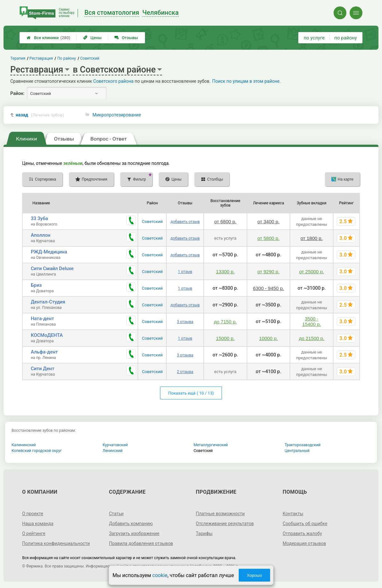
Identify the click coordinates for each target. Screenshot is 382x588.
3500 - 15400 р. (311, 321)
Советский (152, 222)
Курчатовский (115, 445)
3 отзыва (185, 322)
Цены (92, 38)
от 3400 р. (268, 222)
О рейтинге (34, 533)
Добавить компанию (131, 524)
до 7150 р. (225, 322)
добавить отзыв (185, 222)
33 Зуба (39, 218)
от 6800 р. (225, 222)
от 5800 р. (268, 238)
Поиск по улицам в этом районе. (246, 81)
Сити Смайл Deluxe (52, 268)
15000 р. (225, 338)
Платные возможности (220, 514)
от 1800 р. (312, 238)
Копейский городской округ (37, 451)
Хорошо (254, 575)
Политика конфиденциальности (56, 543)
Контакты (293, 514)
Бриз (36, 285)
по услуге (314, 38)
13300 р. (225, 272)
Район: (17, 93)
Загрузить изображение (134, 533)
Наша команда (38, 524)
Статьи (116, 514)
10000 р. (268, 338)
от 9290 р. (268, 272)
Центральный (297, 451)
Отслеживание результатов (225, 524)
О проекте (33, 514)
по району (345, 38)
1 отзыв (185, 272)
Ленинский (113, 451)
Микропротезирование (117, 115)
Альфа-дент (44, 352)
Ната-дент (42, 319)
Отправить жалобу (302, 533)
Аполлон (41, 235)
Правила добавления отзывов (141, 543)
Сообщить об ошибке (305, 524)
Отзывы (126, 38)
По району (67, 58)
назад (40, 115)
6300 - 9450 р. (269, 288)
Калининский (24, 445)
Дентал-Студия (48, 302)
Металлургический (211, 445)
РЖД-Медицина (49, 252)
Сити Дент (42, 369)
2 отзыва (185, 372)
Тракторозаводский (302, 445)
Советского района (114, 81)
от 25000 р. (312, 272)
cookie (160, 575)
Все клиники (48, 38)
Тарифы (204, 533)
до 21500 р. (312, 338)
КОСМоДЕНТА (47, 335)
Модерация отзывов (304, 543)
